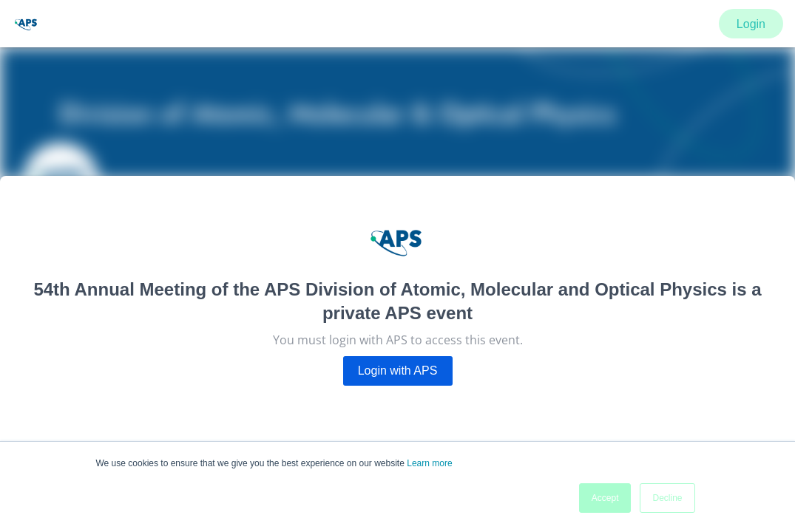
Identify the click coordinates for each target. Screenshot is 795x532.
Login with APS (398, 371)
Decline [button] (667, 498)
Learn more (429, 463)
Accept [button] (605, 498)
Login (751, 24)
